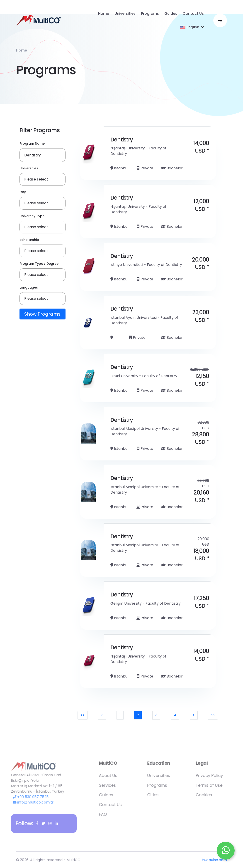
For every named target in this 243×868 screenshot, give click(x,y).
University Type (32, 216)
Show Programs (42, 314)
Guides (171, 14)
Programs (150, 14)
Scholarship (29, 240)
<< (83, 715)
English (190, 27)
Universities (125, 14)
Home (104, 14)
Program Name (32, 144)
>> (213, 715)
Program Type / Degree (39, 264)
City (23, 192)
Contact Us (193, 14)
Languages (29, 288)
